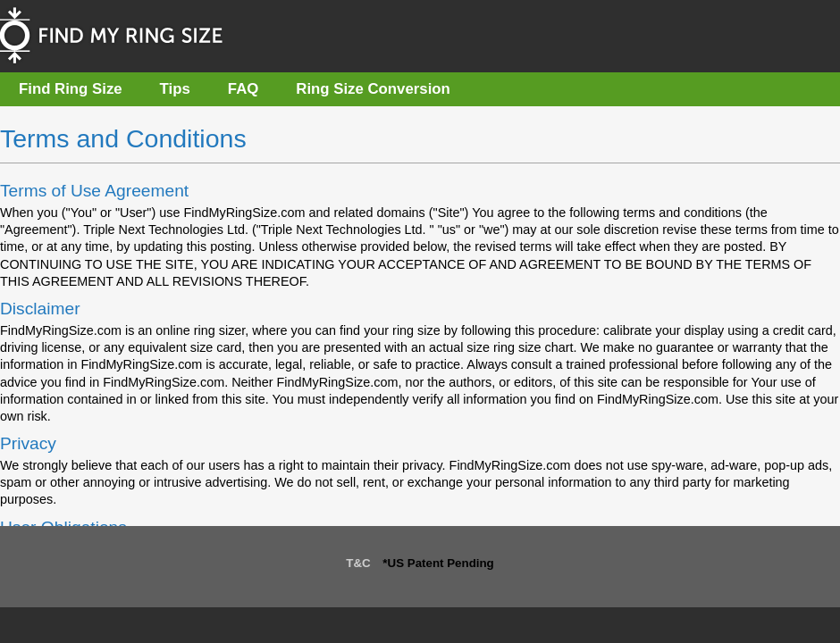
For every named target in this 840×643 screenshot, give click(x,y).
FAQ (244, 89)
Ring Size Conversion (373, 89)
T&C (358, 563)
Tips (175, 89)
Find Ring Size (71, 89)
